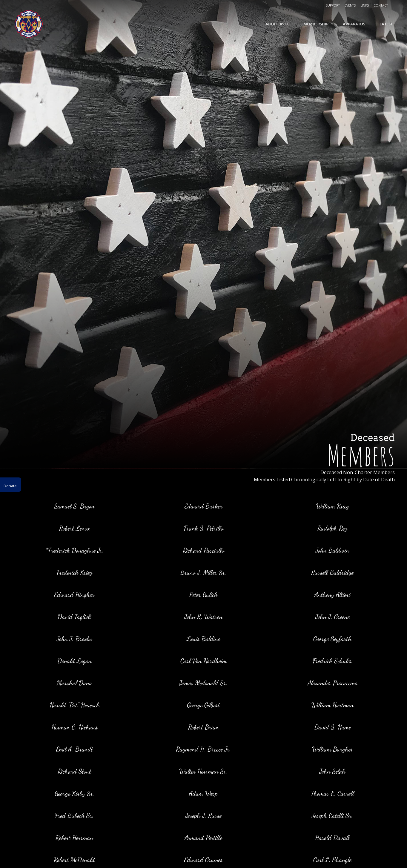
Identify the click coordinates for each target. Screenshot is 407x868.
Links (365, 5)
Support (333, 5)
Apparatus (354, 24)
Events (350, 5)
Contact (381, 5)
